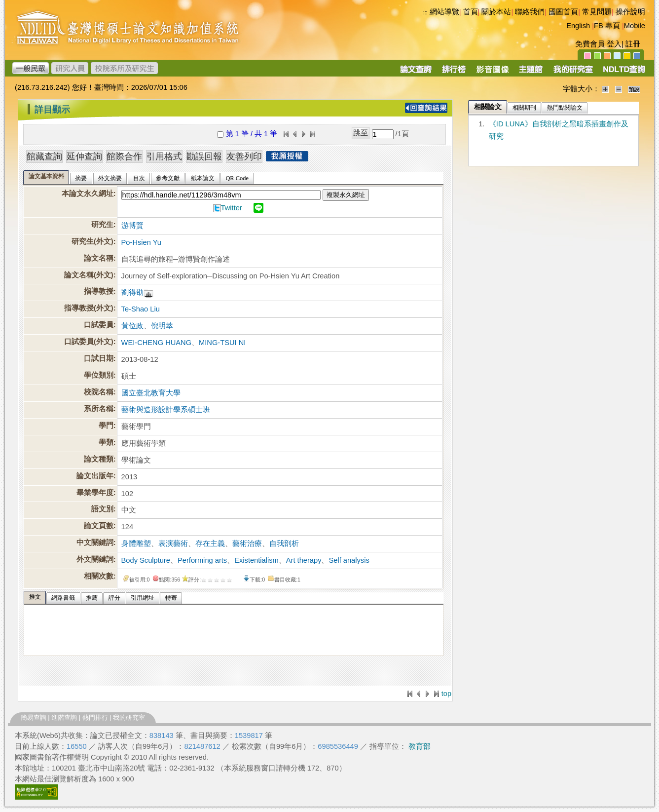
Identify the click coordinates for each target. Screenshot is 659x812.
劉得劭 (132, 292)
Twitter (232, 208)
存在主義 (210, 543)
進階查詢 (64, 717)
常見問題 (597, 12)
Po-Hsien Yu (141, 242)
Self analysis (349, 560)
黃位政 (132, 326)
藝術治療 (247, 543)
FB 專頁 (607, 26)
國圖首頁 (563, 12)
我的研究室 (129, 717)
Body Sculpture (146, 560)
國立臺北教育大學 (151, 393)
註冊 (633, 44)
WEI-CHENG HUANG (157, 343)
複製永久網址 (346, 195)
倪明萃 (162, 326)
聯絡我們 (530, 12)
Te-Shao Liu (141, 309)
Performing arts (202, 560)
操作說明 (630, 12)
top (446, 694)
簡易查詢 (34, 717)
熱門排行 (95, 717)
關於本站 (496, 12)
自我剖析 (284, 543)
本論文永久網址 (88, 193)
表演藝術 (173, 543)
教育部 (420, 746)
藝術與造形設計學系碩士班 (166, 410)
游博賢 (132, 226)
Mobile (635, 26)
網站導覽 (444, 12)
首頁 (471, 12)
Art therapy (304, 560)
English (578, 26)
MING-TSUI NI (222, 343)
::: (425, 12)
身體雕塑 (136, 543)
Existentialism (256, 560)
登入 (614, 44)
